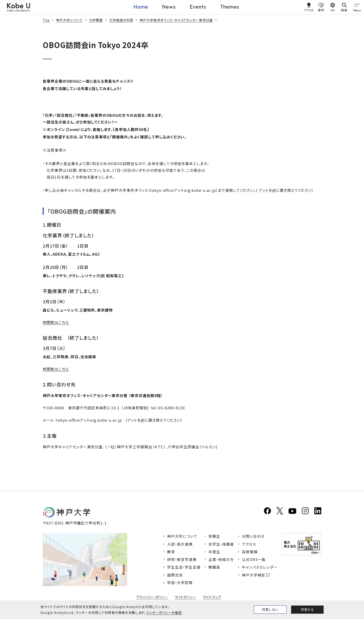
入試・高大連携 (180, 544)
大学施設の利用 (121, 20)
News (169, 7)
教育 (171, 552)
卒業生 (214, 552)
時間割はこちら (56, 322)
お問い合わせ (253, 536)
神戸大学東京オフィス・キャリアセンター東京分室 (176, 20)
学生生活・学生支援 (184, 568)
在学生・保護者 (221, 544)
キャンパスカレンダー (260, 568)
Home (141, 7)
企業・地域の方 (221, 560)
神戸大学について (69, 20)
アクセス (249, 544)
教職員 (214, 568)
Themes (230, 7)
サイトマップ (212, 598)
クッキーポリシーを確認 (164, 612)
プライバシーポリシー (152, 598)
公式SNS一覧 (254, 560)
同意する (307, 609)
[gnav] (357, 7)
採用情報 (250, 552)
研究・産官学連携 (182, 560)
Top (46, 20)
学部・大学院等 (180, 583)
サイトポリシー (186, 598)
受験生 (214, 536)
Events (198, 7)
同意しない (270, 609)
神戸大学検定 (254, 576)
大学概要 (96, 20)
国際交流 (175, 576)
